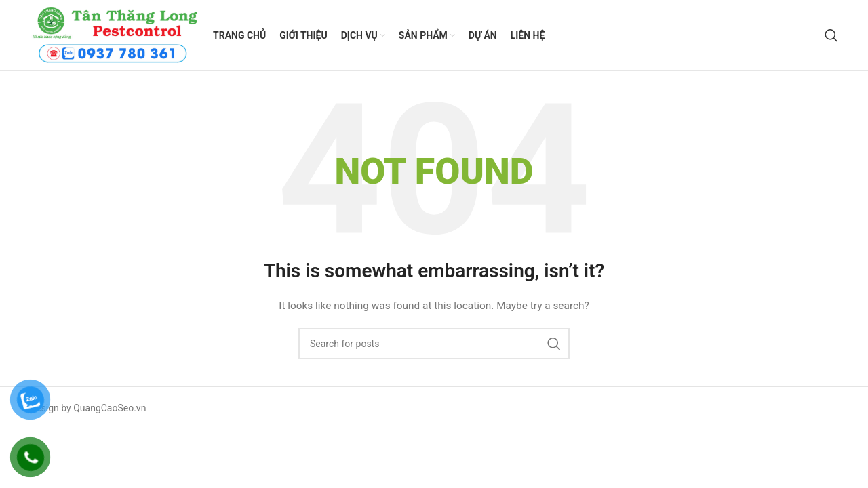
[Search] (831, 35)
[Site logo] (115, 35)
